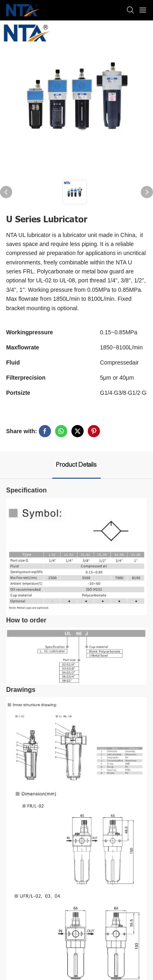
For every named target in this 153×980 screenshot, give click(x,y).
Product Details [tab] (76, 465)
